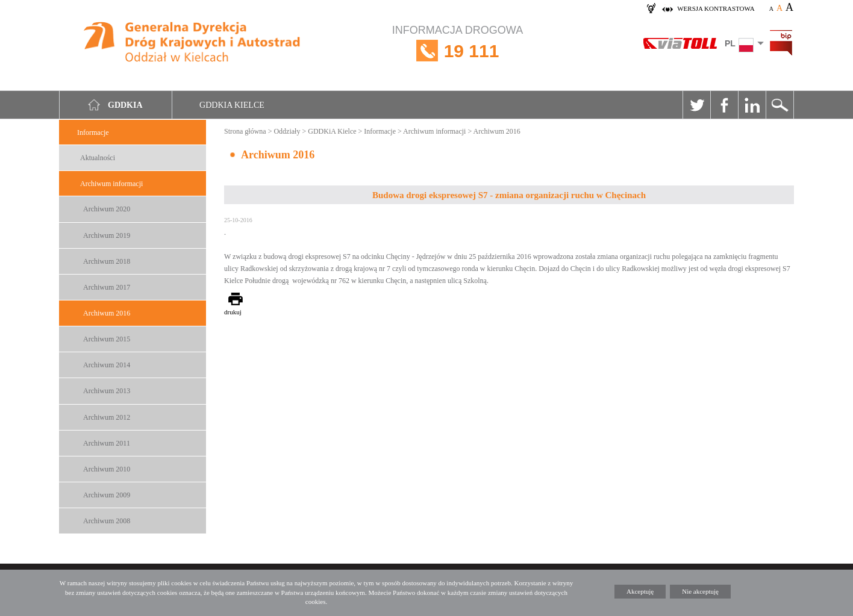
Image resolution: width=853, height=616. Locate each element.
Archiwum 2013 (107, 391)
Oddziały (287, 131)
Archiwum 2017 (107, 287)
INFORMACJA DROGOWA (458, 51)
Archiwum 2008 (107, 521)
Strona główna (245, 131)
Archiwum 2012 (107, 417)
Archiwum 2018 (107, 261)
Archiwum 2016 (107, 313)
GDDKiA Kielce (332, 131)
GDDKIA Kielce (232, 105)
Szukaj (780, 105)
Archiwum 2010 (107, 469)
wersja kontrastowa (716, 8)
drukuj (233, 312)
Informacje (93, 132)
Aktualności (98, 158)
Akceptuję (640, 591)
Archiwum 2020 (107, 209)
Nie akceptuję (700, 591)
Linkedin (752, 105)
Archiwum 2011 (107, 443)
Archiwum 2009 (107, 495)
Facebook (724, 105)
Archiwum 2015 (107, 339)
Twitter (696, 105)
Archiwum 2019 (107, 235)
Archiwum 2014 (107, 365)
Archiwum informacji (111, 184)
